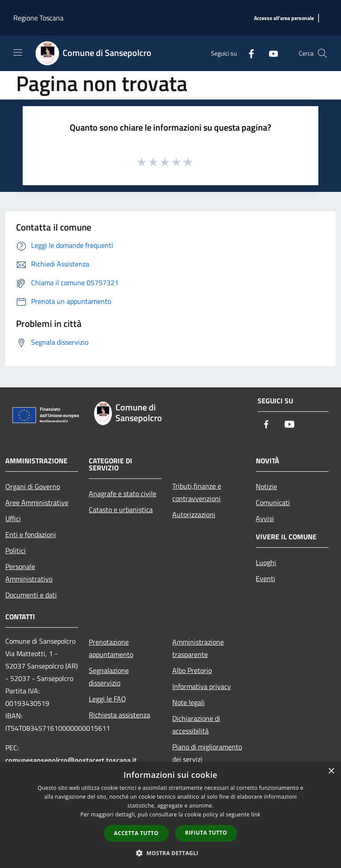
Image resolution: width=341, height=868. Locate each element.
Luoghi (266, 562)
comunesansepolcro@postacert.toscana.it (71, 760)
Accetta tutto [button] (136, 833)
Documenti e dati (31, 595)
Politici (16, 550)
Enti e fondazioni (31, 534)
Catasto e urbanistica (121, 510)
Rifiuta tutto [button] (206, 833)
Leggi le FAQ (107, 699)
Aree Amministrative (37, 502)
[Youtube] (270, 53)
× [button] (331, 771)
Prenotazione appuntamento (111, 648)
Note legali (188, 702)
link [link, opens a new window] (256, 814)
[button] (170, 853)
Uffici (13, 518)
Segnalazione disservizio (109, 677)
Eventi (266, 578)
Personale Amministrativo (29, 573)
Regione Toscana (38, 18)
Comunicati (273, 502)
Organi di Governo (33, 486)
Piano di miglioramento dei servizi (207, 753)
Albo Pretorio (192, 670)
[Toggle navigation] (18, 52)
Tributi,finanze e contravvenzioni (197, 492)
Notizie (266, 486)
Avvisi (265, 518)
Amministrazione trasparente (198, 648)
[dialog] (170, 815)
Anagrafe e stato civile (123, 494)
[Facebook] (248, 53)
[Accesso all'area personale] (284, 18)
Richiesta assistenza (119, 715)
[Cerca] (322, 53)
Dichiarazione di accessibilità (196, 725)
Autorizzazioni (194, 514)
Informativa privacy (202, 686)
